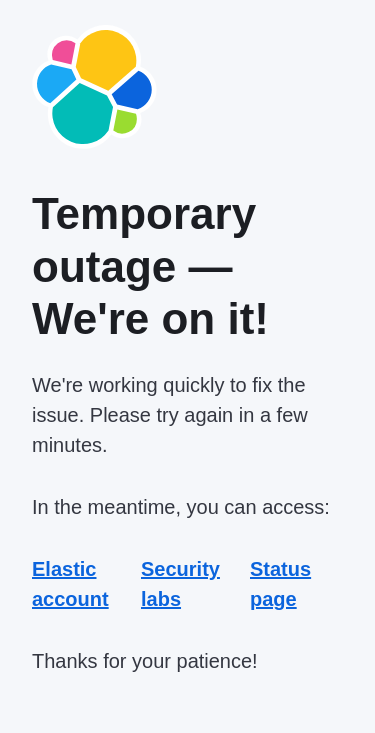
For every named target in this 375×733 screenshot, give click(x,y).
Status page (280, 584)
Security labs (180, 584)
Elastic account (70, 584)
